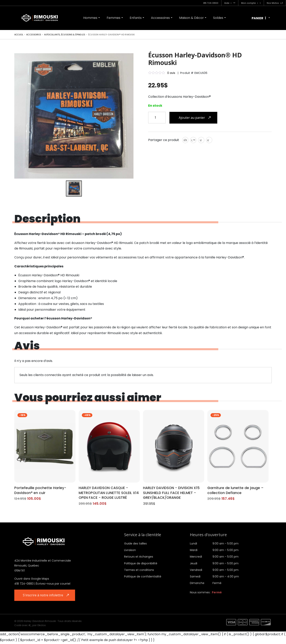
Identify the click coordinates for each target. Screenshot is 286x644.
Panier (261, 18)
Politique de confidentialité (143, 577)
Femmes (114, 18)
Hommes (90, 18)
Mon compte (251, 3)
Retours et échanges (139, 557)
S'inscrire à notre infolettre (44, 596)
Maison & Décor (191, 18)
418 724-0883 (211, 3)
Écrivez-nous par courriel (53, 584)
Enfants (136, 18)
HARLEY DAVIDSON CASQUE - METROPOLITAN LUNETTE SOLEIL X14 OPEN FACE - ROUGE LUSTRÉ (107, 493)
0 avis (171, 73)
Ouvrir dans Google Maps (32, 579)
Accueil (19, 35)
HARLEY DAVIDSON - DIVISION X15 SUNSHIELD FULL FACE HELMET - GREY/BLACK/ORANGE (173, 493)
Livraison (130, 551)
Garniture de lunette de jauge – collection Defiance (237, 491)
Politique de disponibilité (141, 564)
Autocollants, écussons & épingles (65, 35)
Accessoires (160, 18)
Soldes (218, 18)
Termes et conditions (139, 571)
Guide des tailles (135, 544)
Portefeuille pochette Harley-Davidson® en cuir (42, 491)
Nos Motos (275, 3)
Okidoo (41, 626)
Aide (230, 3)
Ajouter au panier (192, 118)
